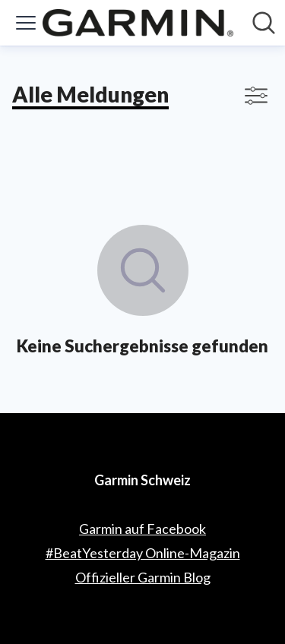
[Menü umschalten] (26, 23)
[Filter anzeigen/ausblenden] (256, 96)
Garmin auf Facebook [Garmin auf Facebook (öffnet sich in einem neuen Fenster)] (142, 529)
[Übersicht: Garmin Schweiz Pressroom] (138, 23)
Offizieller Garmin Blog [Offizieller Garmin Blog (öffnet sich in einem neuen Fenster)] (143, 577)
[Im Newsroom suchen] (264, 23)
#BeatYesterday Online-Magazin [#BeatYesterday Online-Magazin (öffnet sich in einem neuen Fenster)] (143, 553)
